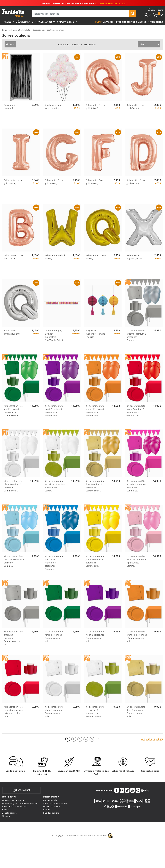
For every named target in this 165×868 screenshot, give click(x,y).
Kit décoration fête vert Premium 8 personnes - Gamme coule (13, 411)
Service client (21, 790)
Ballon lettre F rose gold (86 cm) (95, 182)
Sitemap (6, 816)
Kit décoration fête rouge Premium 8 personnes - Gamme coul (136, 411)
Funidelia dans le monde (13, 800)
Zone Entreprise (9, 813)
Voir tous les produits (152, 739)
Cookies (6, 810)
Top (97, 22)
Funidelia (6, 30)
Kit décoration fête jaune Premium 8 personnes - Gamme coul (95, 561)
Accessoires (45, 22)
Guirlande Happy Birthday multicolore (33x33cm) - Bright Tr (54, 337)
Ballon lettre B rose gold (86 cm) (14, 257)
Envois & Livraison (51, 806)
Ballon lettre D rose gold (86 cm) (136, 182)
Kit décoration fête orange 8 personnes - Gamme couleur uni (137, 636)
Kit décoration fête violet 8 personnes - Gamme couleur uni (96, 636)
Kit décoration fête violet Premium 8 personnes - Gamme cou (54, 411)
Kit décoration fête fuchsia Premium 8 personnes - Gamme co (136, 486)
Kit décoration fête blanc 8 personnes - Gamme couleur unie (55, 712)
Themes (7, 22)
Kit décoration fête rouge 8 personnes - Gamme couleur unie (13, 712)
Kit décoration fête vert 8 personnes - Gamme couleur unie (54, 636)
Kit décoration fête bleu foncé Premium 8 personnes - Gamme (54, 563)
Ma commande (50, 800)
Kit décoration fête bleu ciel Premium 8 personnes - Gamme (14, 561)
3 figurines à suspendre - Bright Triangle (95, 334)
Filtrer (9, 44)
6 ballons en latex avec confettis (54, 107)
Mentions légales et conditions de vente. (20, 803)
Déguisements (24, 22)
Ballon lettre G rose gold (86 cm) (54, 182)
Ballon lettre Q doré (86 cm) (96, 257)
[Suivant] (98, 739)
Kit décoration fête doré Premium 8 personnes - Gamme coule (95, 486)
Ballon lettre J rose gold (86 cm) (136, 107)
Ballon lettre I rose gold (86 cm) (13, 182)
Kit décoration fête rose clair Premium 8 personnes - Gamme (136, 561)
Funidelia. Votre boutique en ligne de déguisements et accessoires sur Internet (13, 13)
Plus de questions (51, 813)
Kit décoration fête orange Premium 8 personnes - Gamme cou (95, 411)
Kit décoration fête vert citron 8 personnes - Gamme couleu (95, 712)
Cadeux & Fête (66, 22)
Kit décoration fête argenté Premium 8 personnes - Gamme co (136, 335)
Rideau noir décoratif (10, 107)
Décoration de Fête (21, 30)
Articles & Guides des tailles (55, 803)
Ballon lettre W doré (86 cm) (55, 257)
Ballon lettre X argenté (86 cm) (134, 257)
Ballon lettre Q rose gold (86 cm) (95, 107)
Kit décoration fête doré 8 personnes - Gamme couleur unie (136, 712)
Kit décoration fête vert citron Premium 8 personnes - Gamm (55, 486)
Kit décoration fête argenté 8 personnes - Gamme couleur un (13, 638)
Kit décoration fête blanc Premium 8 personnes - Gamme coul (13, 486)
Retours (47, 810)
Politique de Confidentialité (15, 806)
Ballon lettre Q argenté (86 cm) (12, 332)
